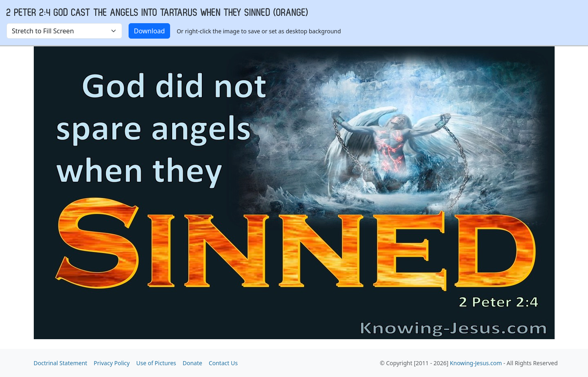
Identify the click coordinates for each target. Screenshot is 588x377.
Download (149, 31)
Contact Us (223, 363)
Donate (192, 363)
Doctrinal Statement (61, 363)
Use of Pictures (156, 363)
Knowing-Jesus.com (476, 363)
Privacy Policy (111, 363)
